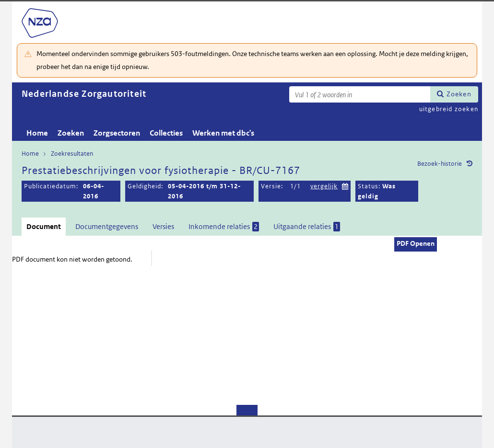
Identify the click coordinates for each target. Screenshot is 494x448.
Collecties (166, 133)
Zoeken (459, 94)
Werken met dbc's (223, 133)
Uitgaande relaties (307, 227)
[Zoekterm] (360, 94)
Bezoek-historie (440, 164)
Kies (345, 185)
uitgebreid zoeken (449, 109)
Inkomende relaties (224, 227)
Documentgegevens (107, 226)
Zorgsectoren (117, 133)
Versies (163, 226)
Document (44, 226)
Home (37, 133)
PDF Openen (416, 243)
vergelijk (324, 186)
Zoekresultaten (72, 154)
